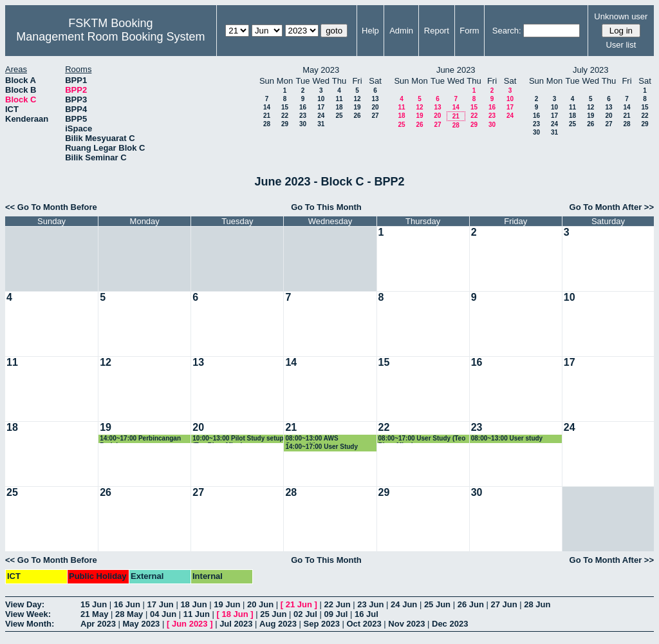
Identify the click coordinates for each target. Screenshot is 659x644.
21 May (94, 614)
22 (285, 116)
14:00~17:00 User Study (321, 447)
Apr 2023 (98, 624)
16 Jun (127, 604)
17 (321, 107)
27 (375, 116)
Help (370, 31)
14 (267, 107)
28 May (129, 614)
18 (339, 107)
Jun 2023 (190, 624)
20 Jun (260, 604)
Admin (401, 31)
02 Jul (305, 614)
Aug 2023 (278, 624)
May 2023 (142, 624)
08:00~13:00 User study (507, 438)
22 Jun (337, 604)
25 (339, 116)
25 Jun (437, 604)
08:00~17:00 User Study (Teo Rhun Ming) (422, 439)
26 (357, 116)
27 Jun (504, 604)
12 (357, 99)
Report (437, 31)
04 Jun (163, 614)
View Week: (28, 614)
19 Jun (227, 604)
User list (621, 45)
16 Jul (367, 614)
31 (321, 124)
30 (303, 124)
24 (321, 116)
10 (321, 99)
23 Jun (370, 604)
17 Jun (161, 604)
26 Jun (471, 604)
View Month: (30, 624)
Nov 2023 (406, 624)
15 (285, 107)
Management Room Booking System (110, 37)
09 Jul (336, 614)
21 (267, 116)
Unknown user (621, 16)
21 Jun (299, 604)
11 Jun (197, 614)
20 (375, 107)
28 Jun (537, 604)
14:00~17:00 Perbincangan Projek (140, 439)
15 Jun (94, 604)
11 (339, 99)
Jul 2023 (236, 624)
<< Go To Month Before (51, 207)
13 (375, 99)
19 (357, 107)
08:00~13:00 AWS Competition (311, 439)
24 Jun (404, 604)
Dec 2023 (450, 624)
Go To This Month (326, 207)
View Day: (25, 604)
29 (285, 124)
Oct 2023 (364, 624)
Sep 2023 (322, 624)
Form (469, 31)
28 (267, 124)
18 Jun (193, 604)
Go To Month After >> (612, 207)
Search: (507, 31)
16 (303, 107)
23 (303, 116)
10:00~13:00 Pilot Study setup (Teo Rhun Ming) (238, 439)
